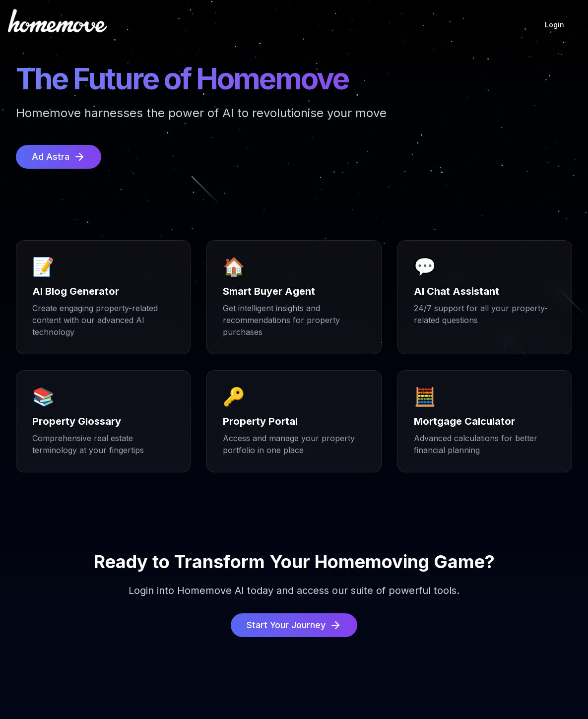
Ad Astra (59, 157)
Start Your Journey (294, 625)
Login (555, 25)
